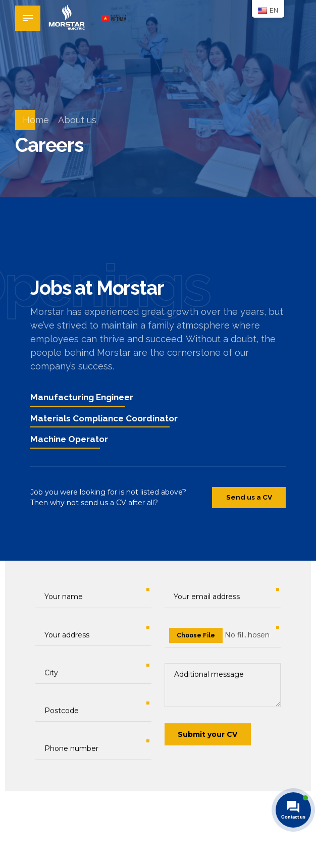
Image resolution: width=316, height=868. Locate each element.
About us (77, 120)
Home (36, 120)
